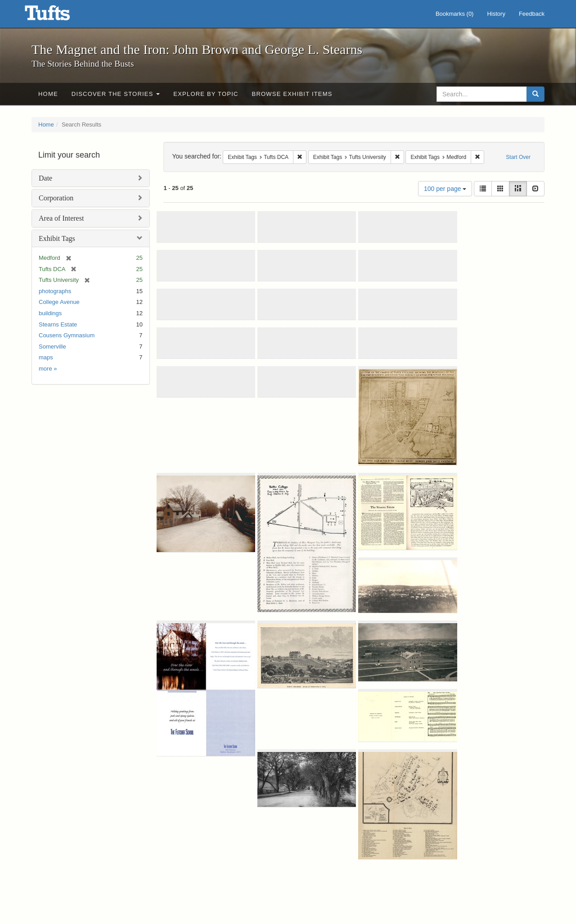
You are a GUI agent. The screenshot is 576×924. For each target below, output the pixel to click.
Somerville (52, 346)
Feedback (532, 14)
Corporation (56, 198)
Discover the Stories (116, 94)
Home (48, 94)
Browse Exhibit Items (292, 94)
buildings (50, 313)
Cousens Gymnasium (67, 335)
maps (46, 357)
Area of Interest (61, 218)
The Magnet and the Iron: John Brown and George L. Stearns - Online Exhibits (58, 16)
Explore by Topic (206, 94)
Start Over (518, 157)
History (496, 14)
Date (45, 178)
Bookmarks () (455, 14)
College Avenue (59, 302)
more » (48, 369)
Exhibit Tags (57, 238)
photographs (55, 291)
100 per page (445, 189)
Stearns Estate (58, 324)
